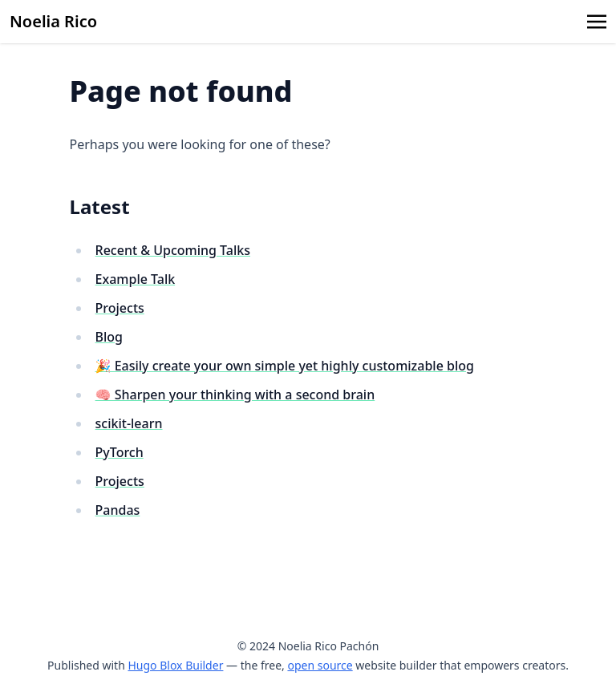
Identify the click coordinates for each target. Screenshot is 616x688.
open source (320, 665)
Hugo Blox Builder (175, 665)
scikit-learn (129, 423)
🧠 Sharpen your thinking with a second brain (235, 395)
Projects (120, 308)
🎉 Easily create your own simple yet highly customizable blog (285, 366)
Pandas (118, 510)
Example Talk (136, 279)
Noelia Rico (53, 21)
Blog (109, 337)
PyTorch (120, 452)
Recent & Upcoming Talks (173, 250)
